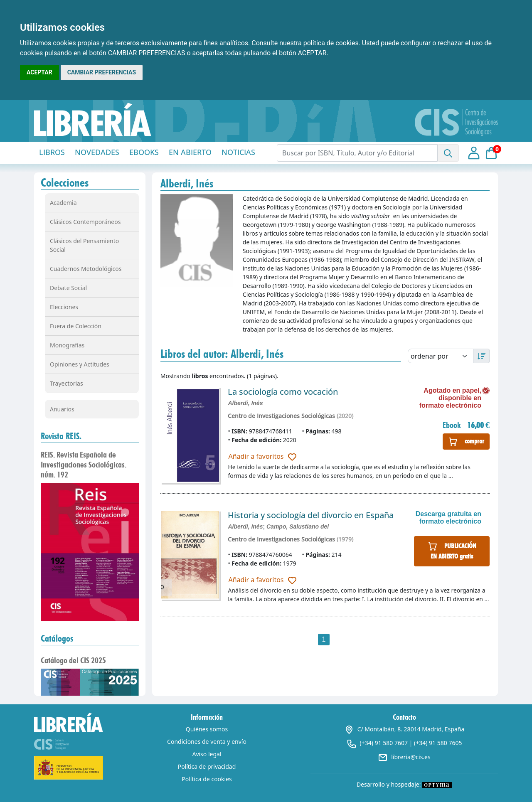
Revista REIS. (61, 436)
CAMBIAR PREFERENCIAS (102, 72)
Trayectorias (66, 383)
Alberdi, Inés (245, 403)
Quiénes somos (207, 729)
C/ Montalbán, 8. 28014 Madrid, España (404, 729)
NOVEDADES (97, 152)
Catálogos (57, 638)
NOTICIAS (238, 152)
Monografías (67, 345)
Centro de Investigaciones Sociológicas (281, 416)
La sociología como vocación (283, 392)
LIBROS (52, 152)
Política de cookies (207, 779)
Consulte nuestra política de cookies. (306, 43)
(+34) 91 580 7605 (438, 743)
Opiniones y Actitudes (80, 364)
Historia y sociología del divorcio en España (311, 515)
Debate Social (68, 288)
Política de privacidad (207, 766)
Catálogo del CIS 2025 (73, 660)
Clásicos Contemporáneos (85, 222)
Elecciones (64, 307)
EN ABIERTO (190, 152)
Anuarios (62, 409)
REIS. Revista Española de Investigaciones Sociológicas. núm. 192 (84, 465)
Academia (63, 203)
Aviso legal (207, 754)
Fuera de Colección (76, 326)
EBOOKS (144, 152)
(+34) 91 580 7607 (384, 743)
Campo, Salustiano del (298, 526)
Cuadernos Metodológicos (86, 269)
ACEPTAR (39, 72)
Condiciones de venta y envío (207, 742)
